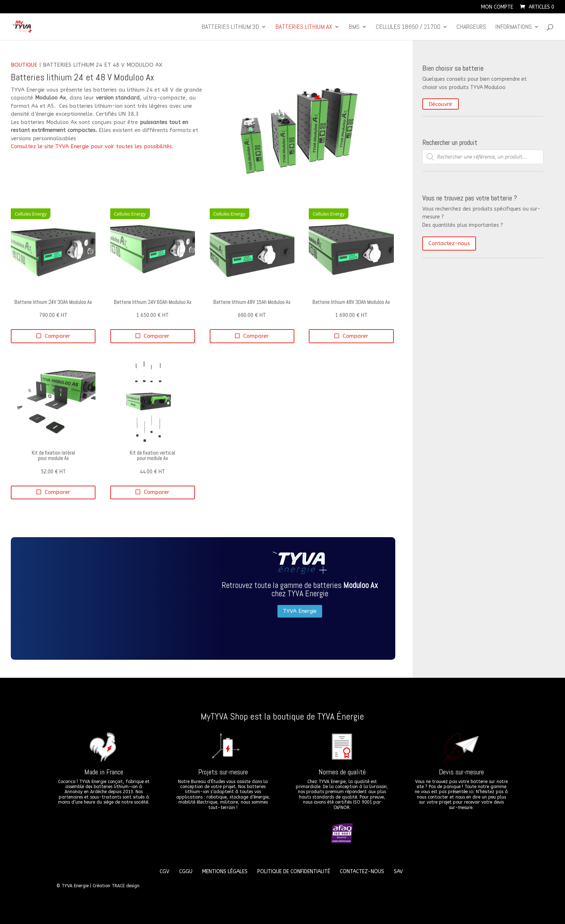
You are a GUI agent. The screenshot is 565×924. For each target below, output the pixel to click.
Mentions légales (225, 872)
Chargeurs (471, 27)
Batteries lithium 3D (230, 27)
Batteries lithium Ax (304, 27)
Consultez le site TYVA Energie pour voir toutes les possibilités (91, 146)
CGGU (186, 872)
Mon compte (497, 7)
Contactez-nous (449, 243)
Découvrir (441, 104)
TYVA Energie (300, 611)
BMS (354, 27)
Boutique (24, 65)
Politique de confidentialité (294, 872)
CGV (164, 872)
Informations (513, 27)
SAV (398, 872)
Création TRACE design (116, 886)
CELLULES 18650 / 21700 (408, 27)
